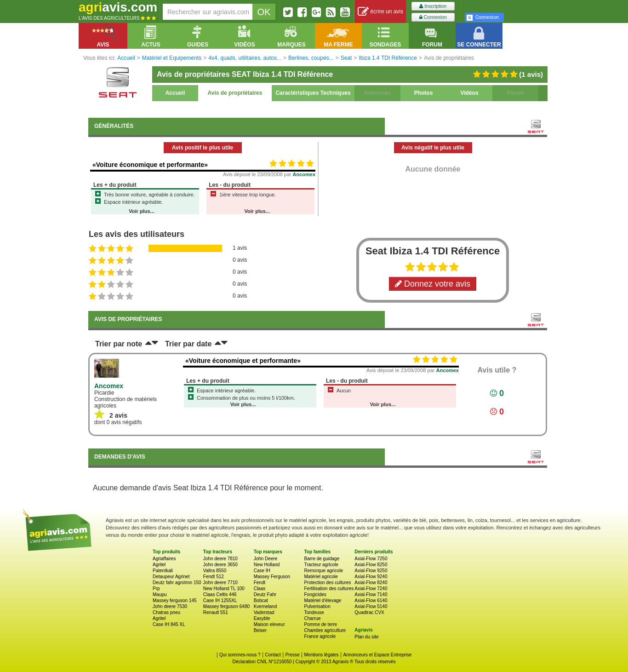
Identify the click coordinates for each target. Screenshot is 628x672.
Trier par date (188, 344)
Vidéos (469, 93)
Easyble (262, 618)
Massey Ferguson (272, 577)
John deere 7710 (220, 583)
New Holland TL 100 (224, 589)
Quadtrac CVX (369, 612)
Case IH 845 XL (169, 624)
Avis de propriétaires (235, 93)
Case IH (262, 571)
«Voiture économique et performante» (150, 165)
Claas (260, 589)
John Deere (266, 559)
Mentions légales (322, 655)
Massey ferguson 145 (175, 600)
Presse (293, 655)
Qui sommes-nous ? (240, 655)
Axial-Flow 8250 (371, 565)
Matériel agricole (321, 577)
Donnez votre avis (433, 284)
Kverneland (265, 606)
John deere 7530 (170, 606)
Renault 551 (216, 612)
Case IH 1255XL (220, 600)
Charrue (312, 618)
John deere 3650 (220, 565)
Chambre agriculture (325, 630)
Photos (424, 93)
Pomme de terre (320, 624)
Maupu (160, 594)
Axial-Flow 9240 (371, 577)
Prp (156, 589)
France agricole (320, 636)
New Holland (267, 565)
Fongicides (315, 594)
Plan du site (366, 637)
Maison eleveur (269, 624)
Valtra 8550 (215, 571)
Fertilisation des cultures (329, 589)
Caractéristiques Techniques (313, 93)
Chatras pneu (166, 612)
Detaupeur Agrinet (171, 577)
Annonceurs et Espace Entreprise (377, 655)
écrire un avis (380, 12)
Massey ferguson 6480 (226, 606)
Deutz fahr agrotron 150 (177, 583)
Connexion (433, 17)
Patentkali (163, 571)
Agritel (159, 565)
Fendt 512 (214, 577)
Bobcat (261, 600)
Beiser (260, 630)
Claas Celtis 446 (220, 594)
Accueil (175, 93)
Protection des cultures (327, 583)
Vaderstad (264, 612)
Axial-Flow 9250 (371, 571)
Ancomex (304, 174)
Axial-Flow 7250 (371, 559)
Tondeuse (314, 612)
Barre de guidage (322, 559)
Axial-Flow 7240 (371, 589)
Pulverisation (317, 606)
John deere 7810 (220, 559)
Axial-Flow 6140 (371, 600)
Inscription (433, 6)
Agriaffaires (164, 559)
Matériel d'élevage (323, 600)
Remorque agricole (323, 571)
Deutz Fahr (265, 594)
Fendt (260, 583)
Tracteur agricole (321, 565)
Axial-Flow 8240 (371, 583)
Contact (273, 655)
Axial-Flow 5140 (371, 606)
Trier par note (119, 344)
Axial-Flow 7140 (371, 594)
